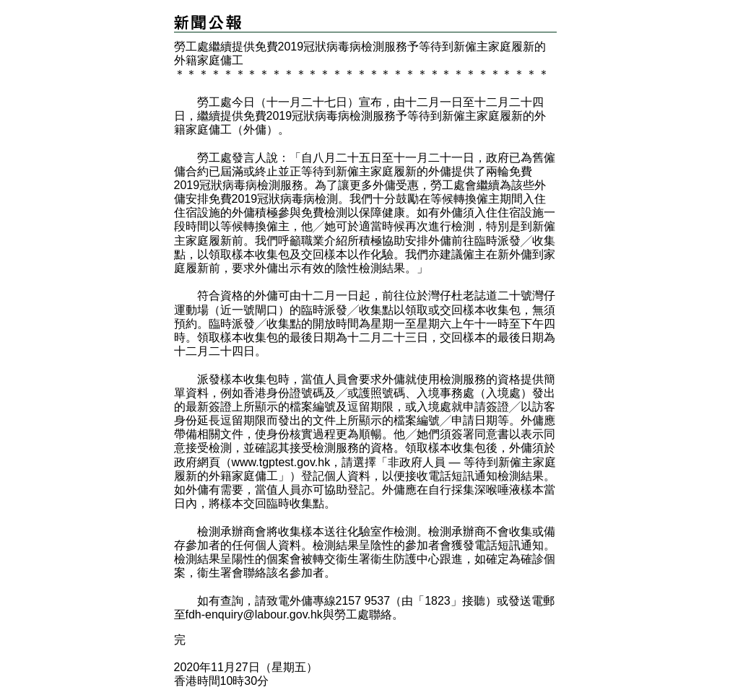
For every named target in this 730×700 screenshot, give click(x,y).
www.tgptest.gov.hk (281, 462)
